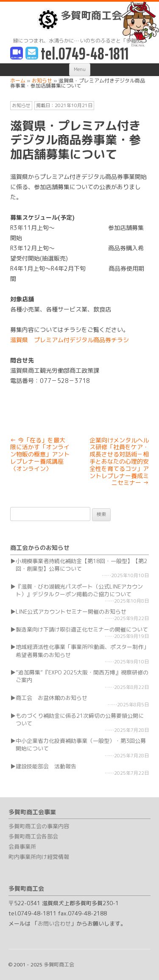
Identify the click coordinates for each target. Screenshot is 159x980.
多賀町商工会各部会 (33, 836)
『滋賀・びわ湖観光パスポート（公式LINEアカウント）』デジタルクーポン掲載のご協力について (79, 590)
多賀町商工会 (79, 20)
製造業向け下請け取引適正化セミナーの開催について (82, 629)
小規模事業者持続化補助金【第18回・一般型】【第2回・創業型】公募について (81, 565)
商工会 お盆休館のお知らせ (52, 698)
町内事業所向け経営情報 (39, 857)
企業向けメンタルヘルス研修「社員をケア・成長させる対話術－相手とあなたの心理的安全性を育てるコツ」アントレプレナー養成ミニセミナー (119, 462)
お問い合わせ (54, 923)
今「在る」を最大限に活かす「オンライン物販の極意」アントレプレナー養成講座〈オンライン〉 (40, 454)
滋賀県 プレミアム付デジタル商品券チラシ (70, 340)
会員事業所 (22, 847)
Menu (80, 69)
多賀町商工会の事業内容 (39, 826)
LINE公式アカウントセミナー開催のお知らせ (71, 612)
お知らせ (21, 105)
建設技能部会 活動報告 (46, 766)
